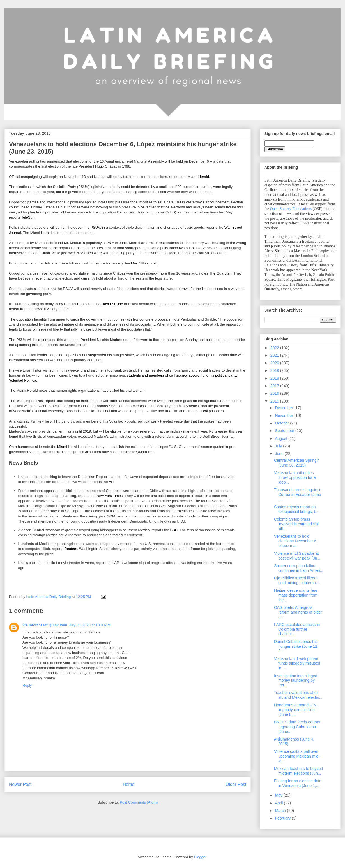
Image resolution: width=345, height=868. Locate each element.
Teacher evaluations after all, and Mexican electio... (298, 695)
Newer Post (20, 784)
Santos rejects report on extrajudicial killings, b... (297, 509)
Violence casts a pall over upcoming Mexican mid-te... (297, 756)
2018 (275, 378)
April (279, 803)
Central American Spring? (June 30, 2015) (296, 463)
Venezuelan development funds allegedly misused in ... (297, 663)
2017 (275, 386)
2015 (275, 401)
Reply (27, 685)
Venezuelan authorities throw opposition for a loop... (295, 477)
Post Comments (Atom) (139, 802)
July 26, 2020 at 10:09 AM (90, 625)
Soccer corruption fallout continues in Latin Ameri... (299, 568)
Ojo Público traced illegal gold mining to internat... (297, 580)
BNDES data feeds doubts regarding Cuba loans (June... (297, 727)
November (284, 416)
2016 (275, 393)
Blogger (200, 857)
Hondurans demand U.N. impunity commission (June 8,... (296, 710)
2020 (275, 363)
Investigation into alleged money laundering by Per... (296, 681)
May (279, 795)
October (282, 423)
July (279, 446)
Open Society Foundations (291, 209)
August (281, 438)
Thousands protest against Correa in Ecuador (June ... (298, 495)
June (280, 454)
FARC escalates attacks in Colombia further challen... (297, 629)
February (283, 818)
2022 (275, 348)
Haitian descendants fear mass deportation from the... (296, 595)
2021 (275, 355)
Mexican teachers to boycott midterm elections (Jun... (298, 771)
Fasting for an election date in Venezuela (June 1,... (298, 783)
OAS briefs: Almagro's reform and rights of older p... (298, 612)
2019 (275, 370)
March (281, 811)
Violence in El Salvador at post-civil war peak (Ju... (297, 556)
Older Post (236, 784)
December (284, 408)
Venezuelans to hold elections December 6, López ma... (296, 541)
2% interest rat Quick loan (45, 625)
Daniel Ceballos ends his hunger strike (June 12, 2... (296, 646)
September (285, 431)
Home (129, 784)
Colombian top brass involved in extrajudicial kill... (296, 524)
